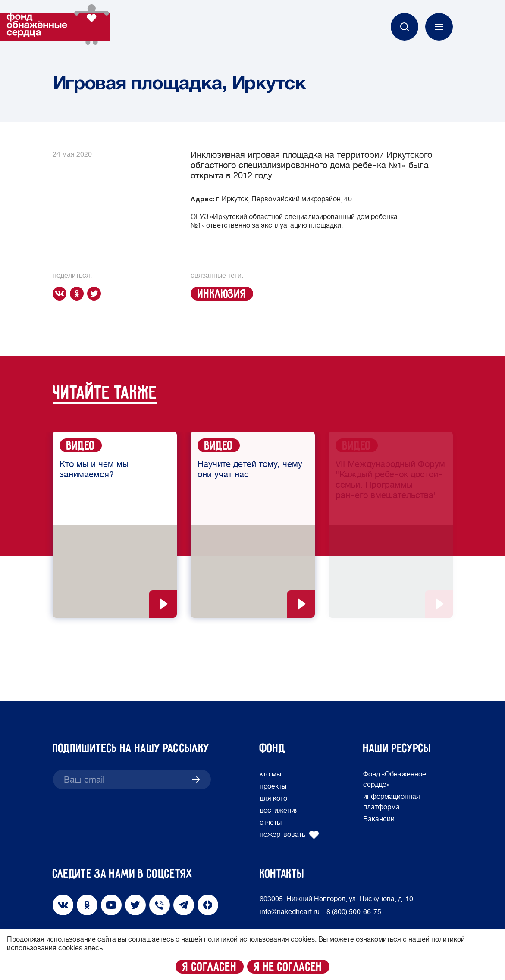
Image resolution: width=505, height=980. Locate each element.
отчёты (271, 823)
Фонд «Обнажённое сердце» (395, 780)
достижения (279, 811)
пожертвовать (289, 835)
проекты (273, 786)
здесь (93, 948)
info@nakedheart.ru (290, 912)
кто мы (270, 774)
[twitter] (96, 294)
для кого (273, 798)
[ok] (78, 294)
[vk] (61, 294)
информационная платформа (392, 802)
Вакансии (379, 819)
